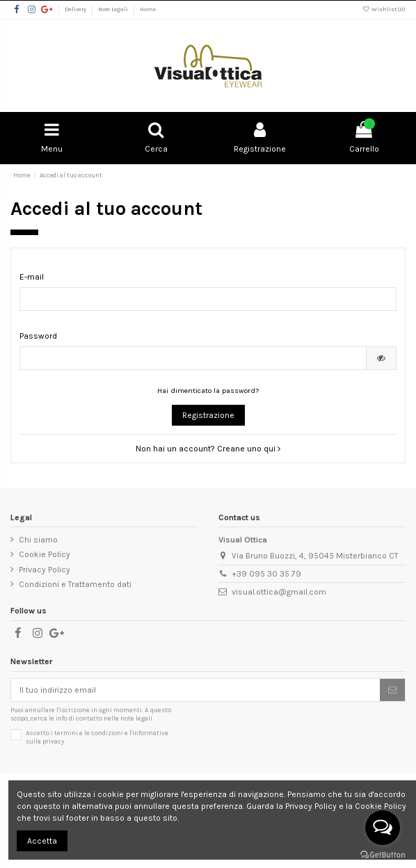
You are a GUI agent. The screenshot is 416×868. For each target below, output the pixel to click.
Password (38, 336)
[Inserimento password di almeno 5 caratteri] (193, 358)
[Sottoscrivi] (392, 690)
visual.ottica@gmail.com (279, 592)
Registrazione (208, 415)
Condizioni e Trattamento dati (75, 584)
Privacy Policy (45, 570)
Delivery (76, 9)
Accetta (42, 841)
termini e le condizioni (89, 733)
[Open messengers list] (383, 828)
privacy (53, 741)
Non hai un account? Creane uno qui (208, 449)
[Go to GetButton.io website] (383, 854)
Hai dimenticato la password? (208, 391)
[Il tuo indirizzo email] (195, 690)
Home (148, 9)
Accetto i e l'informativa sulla (97, 737)
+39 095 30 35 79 (266, 574)
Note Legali (114, 9)
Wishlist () (384, 9)
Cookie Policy (45, 554)
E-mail (32, 277)
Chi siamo (38, 540)
